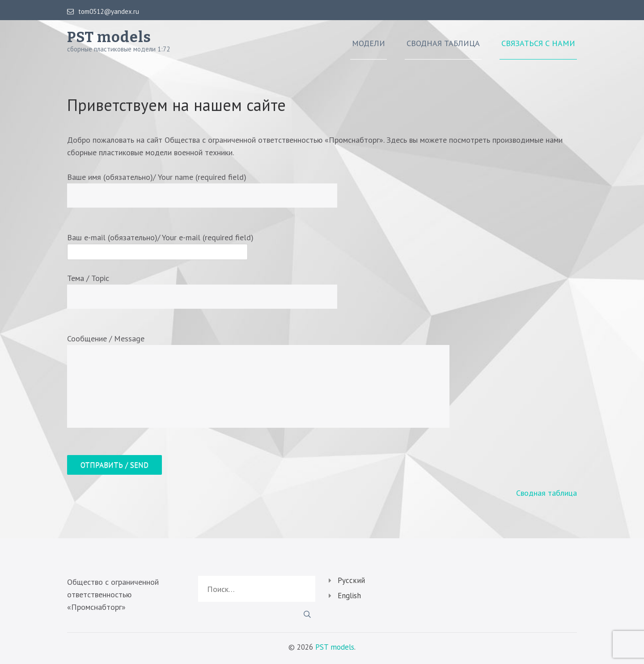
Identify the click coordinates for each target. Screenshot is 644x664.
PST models (109, 37)
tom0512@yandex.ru (103, 12)
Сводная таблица (443, 43)
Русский (351, 580)
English (349, 596)
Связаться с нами (538, 43)
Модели (369, 43)
